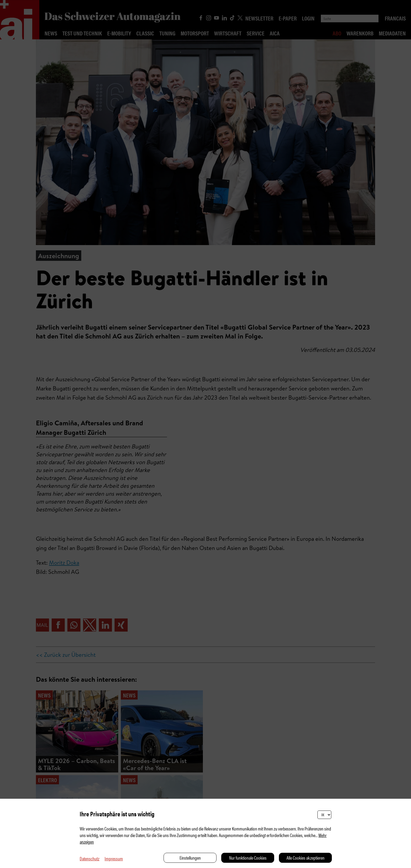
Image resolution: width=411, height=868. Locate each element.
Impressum (114, 858)
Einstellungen (190, 858)
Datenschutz (90, 858)
